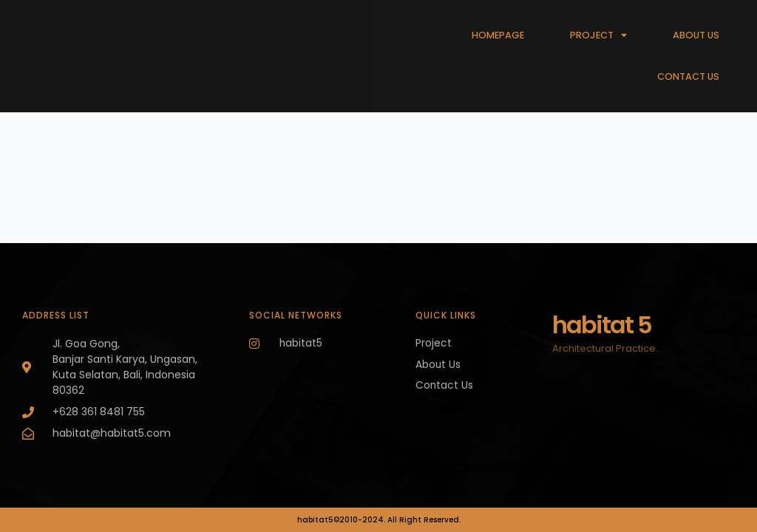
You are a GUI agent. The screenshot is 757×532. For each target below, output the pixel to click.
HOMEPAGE (498, 35)
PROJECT (598, 36)
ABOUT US (696, 35)
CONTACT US (688, 76)
